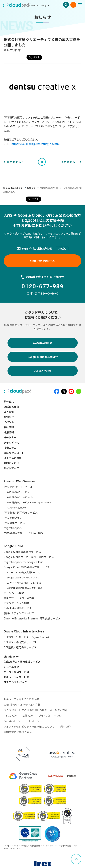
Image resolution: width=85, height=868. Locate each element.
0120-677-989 (43, 286)
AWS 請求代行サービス (18, 492)
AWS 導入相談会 (43, 343)
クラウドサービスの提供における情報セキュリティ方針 (36, 710)
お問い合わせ (73, 5)
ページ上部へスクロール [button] (81, 856)
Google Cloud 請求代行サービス (22, 552)
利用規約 (65, 727)
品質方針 (28, 716)
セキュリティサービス (16, 677)
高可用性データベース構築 (19, 598)
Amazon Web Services (20, 481)
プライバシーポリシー (51, 716)
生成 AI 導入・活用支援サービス (22, 662)
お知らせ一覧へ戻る (43, 162)
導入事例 (9, 412)
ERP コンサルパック (15, 682)
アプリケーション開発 (16, 603)
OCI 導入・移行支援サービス (20, 642)
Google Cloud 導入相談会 (43, 357)
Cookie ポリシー (13, 721)
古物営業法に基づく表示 (18, 732)
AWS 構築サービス (14, 523)
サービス (9, 401)
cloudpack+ (11, 656)
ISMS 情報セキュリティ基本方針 (22, 705)
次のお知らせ (69, 162)
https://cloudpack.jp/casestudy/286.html (36, 144)
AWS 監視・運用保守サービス (21, 512)
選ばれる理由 (11, 407)
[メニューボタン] (81, 5)
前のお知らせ (16, 162)
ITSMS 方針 (10, 716)
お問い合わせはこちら (43, 261)
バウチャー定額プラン (18, 507)
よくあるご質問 (13, 458)
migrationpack (13, 528)
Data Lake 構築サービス (18, 608)
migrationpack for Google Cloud (23, 562)
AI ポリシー (35, 721)
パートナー (10, 437)
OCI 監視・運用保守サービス (20, 647)
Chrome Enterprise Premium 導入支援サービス (32, 618)
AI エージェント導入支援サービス (23, 572)
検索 (66, 5)
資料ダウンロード (14, 453)
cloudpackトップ (14, 188)
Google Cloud (13, 546)
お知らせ (32, 188)
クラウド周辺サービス (16, 672)
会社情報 (9, 427)
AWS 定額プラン (13, 518)
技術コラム (10, 448)
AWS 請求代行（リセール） (19, 487)
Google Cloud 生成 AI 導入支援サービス (27, 567)
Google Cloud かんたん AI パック (23, 577)
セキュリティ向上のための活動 (21, 699)
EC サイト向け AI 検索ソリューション (25, 583)
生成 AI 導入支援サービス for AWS (23, 533)
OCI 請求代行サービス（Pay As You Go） (27, 637)
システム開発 (11, 667)
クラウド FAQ (12, 443)
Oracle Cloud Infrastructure (24, 631)
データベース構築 (14, 593)
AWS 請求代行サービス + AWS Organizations (29, 502)
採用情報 (9, 432)
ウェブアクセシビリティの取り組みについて (29, 727)
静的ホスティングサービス (19, 613)
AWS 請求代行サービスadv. (20, 497)
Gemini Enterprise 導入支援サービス (24, 588)
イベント (9, 422)
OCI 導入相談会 (42, 371)
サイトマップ (11, 468)
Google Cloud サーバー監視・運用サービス (29, 557)
